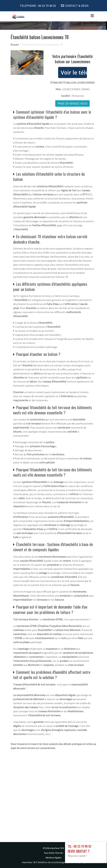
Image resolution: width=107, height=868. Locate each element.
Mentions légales (54, 858)
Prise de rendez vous (72, 103)
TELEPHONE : (38, 6)
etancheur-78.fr (57, 848)
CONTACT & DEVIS (77, 6)
